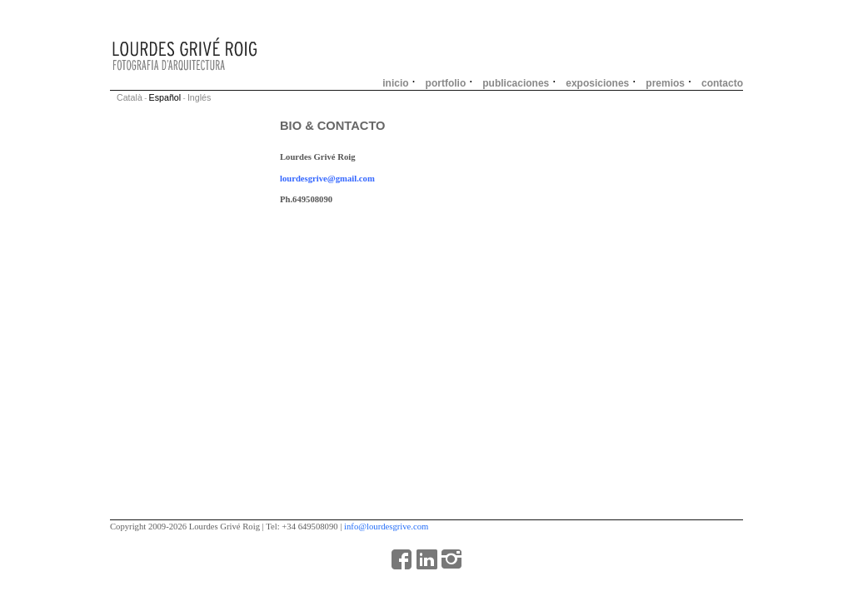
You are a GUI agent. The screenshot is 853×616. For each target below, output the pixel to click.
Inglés (199, 97)
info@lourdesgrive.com (386, 527)
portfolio (446, 83)
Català (130, 97)
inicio (395, 83)
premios (665, 83)
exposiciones (597, 83)
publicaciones (516, 83)
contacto (722, 83)
